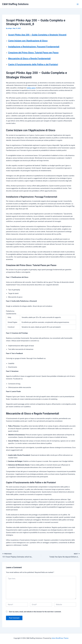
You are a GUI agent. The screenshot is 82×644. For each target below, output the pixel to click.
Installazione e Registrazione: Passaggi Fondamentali (34, 47)
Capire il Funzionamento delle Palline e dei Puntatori (33, 64)
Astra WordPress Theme (60, 638)
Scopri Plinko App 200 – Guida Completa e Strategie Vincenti (37, 35)
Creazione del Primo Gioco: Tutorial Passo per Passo (33, 53)
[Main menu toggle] (78, 4)
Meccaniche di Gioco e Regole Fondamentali (29, 58)
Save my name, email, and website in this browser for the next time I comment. (35, 612)
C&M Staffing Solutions (15, 4)
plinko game (31, 88)
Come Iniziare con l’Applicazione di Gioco (28, 41)
